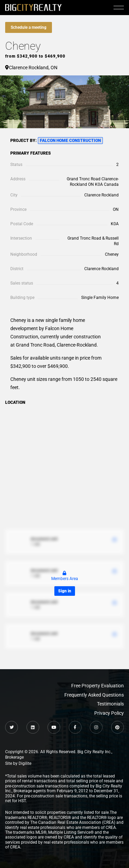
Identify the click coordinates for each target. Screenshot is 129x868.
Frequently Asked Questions (94, 695)
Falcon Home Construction (70, 141)
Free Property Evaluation (98, 686)
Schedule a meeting (29, 27)
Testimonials (110, 704)
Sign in (65, 591)
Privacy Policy (109, 713)
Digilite (25, 763)
